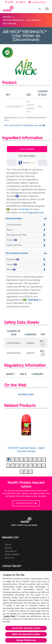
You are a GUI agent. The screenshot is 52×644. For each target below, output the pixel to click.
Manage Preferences (26, 640)
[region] (26, 608)
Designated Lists (35, 213)
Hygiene (21, 2)
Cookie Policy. (9, 616)
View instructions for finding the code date (25, 125)
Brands (8, 548)
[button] (26, 225)
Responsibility (12, 554)
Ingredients (11, 551)
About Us (10, 558)
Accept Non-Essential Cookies (26, 628)
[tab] (27, 163)
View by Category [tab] (27, 156)
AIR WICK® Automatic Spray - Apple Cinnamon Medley (26, 432)
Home (8, 544)
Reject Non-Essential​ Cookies (26, 634)
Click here (24, 209)
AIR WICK (7, 17)
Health (9, 2)
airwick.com (26, 394)
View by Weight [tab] (27, 149)
